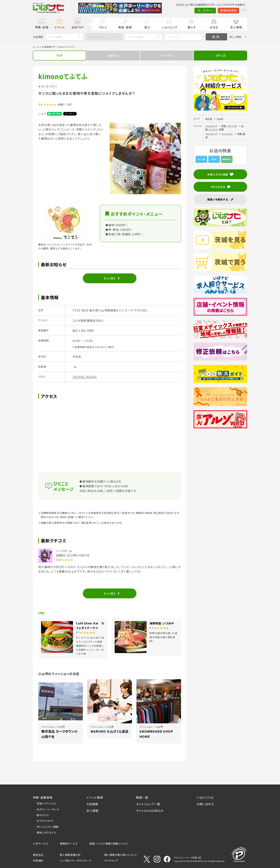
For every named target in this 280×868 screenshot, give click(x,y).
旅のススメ (43, 815)
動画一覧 (142, 797)
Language (238, 10)
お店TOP (77, 27)
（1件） (69, 104)
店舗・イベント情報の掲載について (109, 844)
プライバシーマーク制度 (186, 858)
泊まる (214, 27)
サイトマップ (111, 860)
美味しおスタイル (46, 832)
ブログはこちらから (85, 377)
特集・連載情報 (43, 797)
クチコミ (221, 55)
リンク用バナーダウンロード (75, 860)
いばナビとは (205, 797)
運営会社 (38, 855)
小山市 (220, 119)
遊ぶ (147, 27)
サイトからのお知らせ (150, 811)
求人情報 (236, 27)
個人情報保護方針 (70, 855)
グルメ (103, 27)
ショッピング (169, 27)
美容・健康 (125, 27)
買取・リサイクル (229, 126)
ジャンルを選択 (136, 37)
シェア (42, 114)
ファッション (227, 134)
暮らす (192, 27)
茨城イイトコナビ (46, 803)
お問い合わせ (205, 804)
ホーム (36, 47)
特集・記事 (42, 27)
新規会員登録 (217, 10)
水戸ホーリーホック (48, 809)
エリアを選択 (55, 37)
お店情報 (92, 804)
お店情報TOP (49, 47)
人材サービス (41, 844)
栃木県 (209, 119)
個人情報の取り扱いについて (121, 855)
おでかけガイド (45, 821)
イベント (60, 27)
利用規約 (38, 860)
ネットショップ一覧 (148, 804)
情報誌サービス (69, 844)
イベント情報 (95, 797)
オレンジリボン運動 (48, 827)
